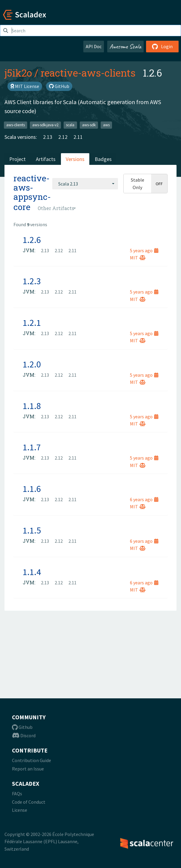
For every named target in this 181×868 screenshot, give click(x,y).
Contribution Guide (32, 760)
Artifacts (46, 159)
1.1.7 (32, 447)
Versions (75, 159)
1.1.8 (32, 406)
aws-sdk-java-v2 (45, 125)
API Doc (94, 46)
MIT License (25, 86)
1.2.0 (32, 364)
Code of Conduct (29, 802)
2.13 (48, 137)
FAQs (17, 793)
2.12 (63, 137)
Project (17, 159)
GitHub (59, 86)
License (20, 810)
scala (70, 125)
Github (22, 727)
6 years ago (144, 499)
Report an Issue (28, 769)
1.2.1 (32, 323)
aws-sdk (89, 125)
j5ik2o (18, 73)
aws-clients (16, 125)
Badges (103, 159)
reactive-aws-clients (88, 73)
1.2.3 (32, 281)
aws (106, 125)
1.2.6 (32, 240)
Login (162, 46)
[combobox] (85, 184)
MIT (138, 258)
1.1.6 (32, 489)
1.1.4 (32, 572)
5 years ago (144, 250)
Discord (24, 735)
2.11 (78, 137)
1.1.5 (32, 530)
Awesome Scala (125, 46)
